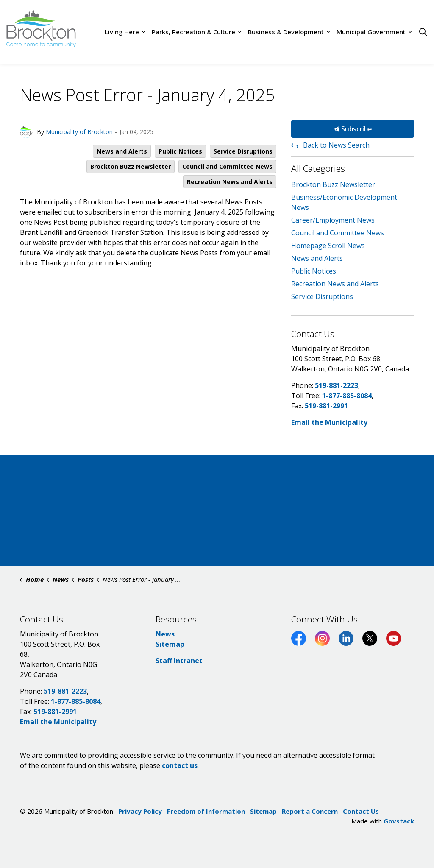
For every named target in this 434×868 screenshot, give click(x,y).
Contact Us (361, 811)
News (165, 634)
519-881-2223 (337, 385)
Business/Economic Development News (344, 202)
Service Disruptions (243, 151)
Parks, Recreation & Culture (193, 32)
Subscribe (353, 129)
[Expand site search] (423, 32)
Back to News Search (336, 145)
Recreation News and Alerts (230, 182)
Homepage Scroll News (328, 246)
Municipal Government (371, 32)
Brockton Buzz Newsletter (131, 166)
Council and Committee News (227, 166)
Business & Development (286, 32)
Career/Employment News (333, 220)
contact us (180, 765)
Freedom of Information (206, 811)
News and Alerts (122, 151)
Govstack (399, 821)
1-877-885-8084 (347, 396)
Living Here (122, 32)
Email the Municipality (329, 422)
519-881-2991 (326, 406)
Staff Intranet (179, 661)
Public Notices (180, 151)
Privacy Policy (140, 811)
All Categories (318, 168)
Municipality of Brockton (79, 132)
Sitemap (170, 644)
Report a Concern (310, 811)
